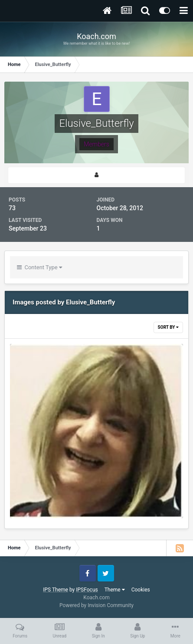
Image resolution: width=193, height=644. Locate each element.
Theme (115, 590)
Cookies (141, 590)
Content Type (39, 267)
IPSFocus (87, 590)
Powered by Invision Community (96, 605)
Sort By (168, 327)
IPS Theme (56, 590)
